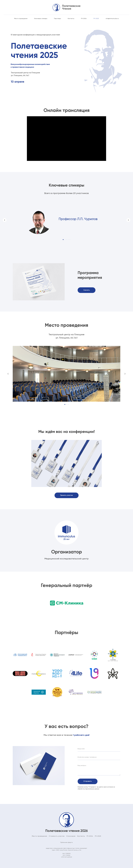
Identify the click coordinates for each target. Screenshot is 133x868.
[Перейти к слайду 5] (70, 240)
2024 (91, 836)
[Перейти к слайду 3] (66, 240)
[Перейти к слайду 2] (65, 240)
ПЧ (88, 836)
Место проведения (21, 19)
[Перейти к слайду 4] (68, 240)
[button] (67, 495)
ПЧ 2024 (84, 19)
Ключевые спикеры (41, 19)
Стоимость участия (57, 836)
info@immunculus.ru (112, 19)
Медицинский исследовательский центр (66, 559)
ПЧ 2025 (96, 19)
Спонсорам (71, 836)
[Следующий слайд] (128, 220)
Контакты (71, 19)
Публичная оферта (66, 842)
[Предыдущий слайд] (5, 220)
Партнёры (58, 19)
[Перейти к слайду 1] (63, 240)
